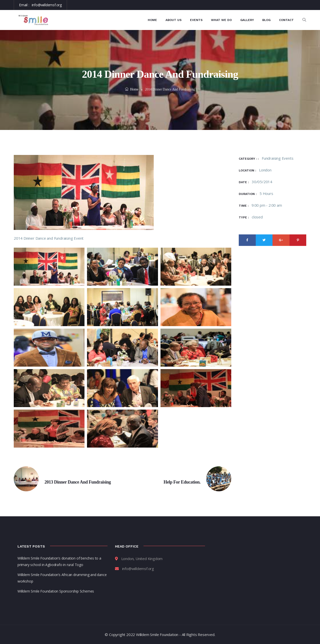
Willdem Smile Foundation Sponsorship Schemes (56, 591)
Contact (286, 20)
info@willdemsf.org (47, 5)
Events (196, 20)
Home (152, 20)
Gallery (247, 20)
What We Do (221, 20)
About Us (173, 20)
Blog (266, 20)
